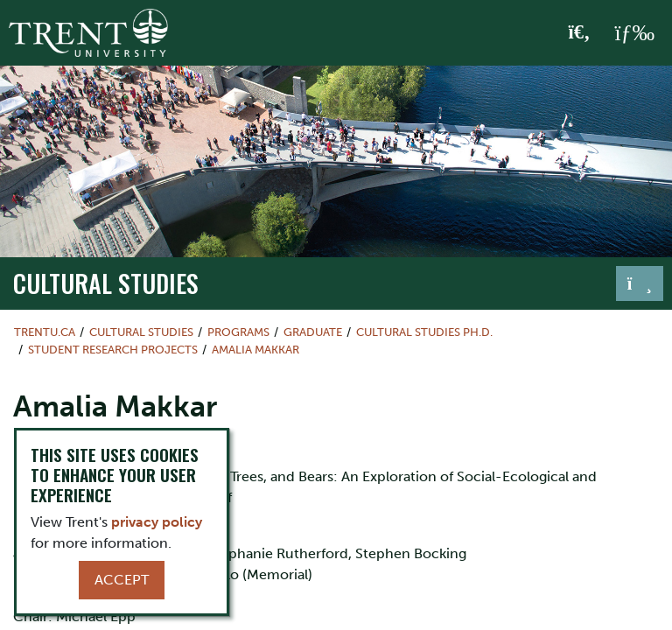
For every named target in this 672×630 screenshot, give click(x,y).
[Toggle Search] (580, 33)
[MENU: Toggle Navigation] (634, 33)
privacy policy (157, 522)
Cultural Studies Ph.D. (424, 332)
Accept (122, 580)
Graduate (313, 332)
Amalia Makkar (255, 350)
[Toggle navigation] (640, 283)
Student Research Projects (113, 350)
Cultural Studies (106, 283)
